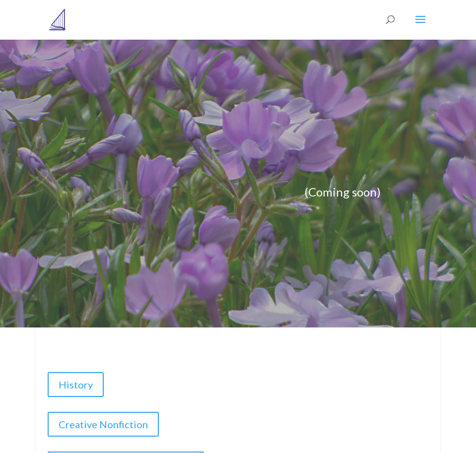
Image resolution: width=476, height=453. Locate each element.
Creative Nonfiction (103, 424)
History (76, 385)
